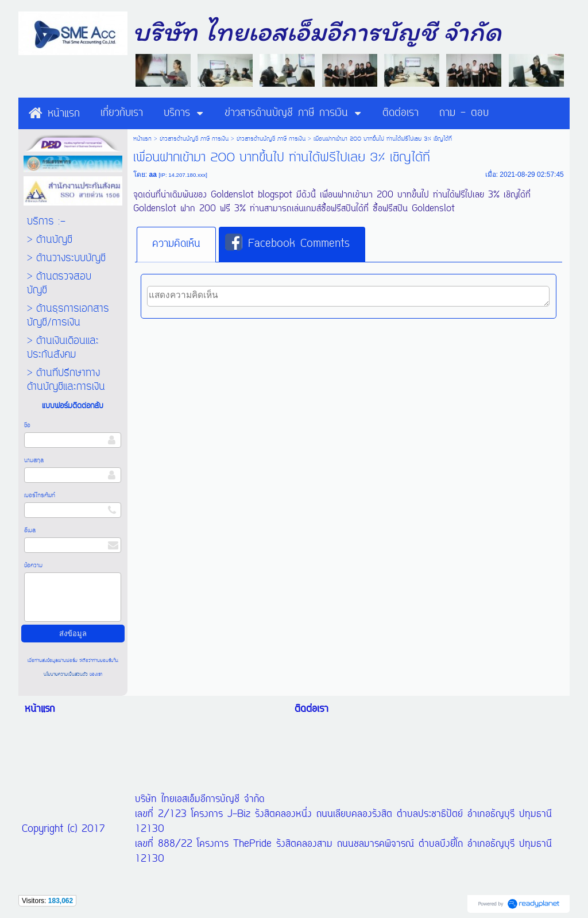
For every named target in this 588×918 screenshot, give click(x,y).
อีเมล (30, 530)
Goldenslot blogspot (252, 195)
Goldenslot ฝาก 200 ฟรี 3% (189, 209)
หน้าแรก (142, 139)
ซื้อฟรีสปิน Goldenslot (414, 209)
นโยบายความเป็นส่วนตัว (67, 674)
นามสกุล (34, 460)
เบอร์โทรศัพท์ (40, 495)
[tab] (176, 245)
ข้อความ (33, 565)
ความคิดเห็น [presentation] (176, 244)
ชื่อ (27, 425)
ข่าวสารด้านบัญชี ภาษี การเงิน (194, 139)
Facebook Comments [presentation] (287, 243)
